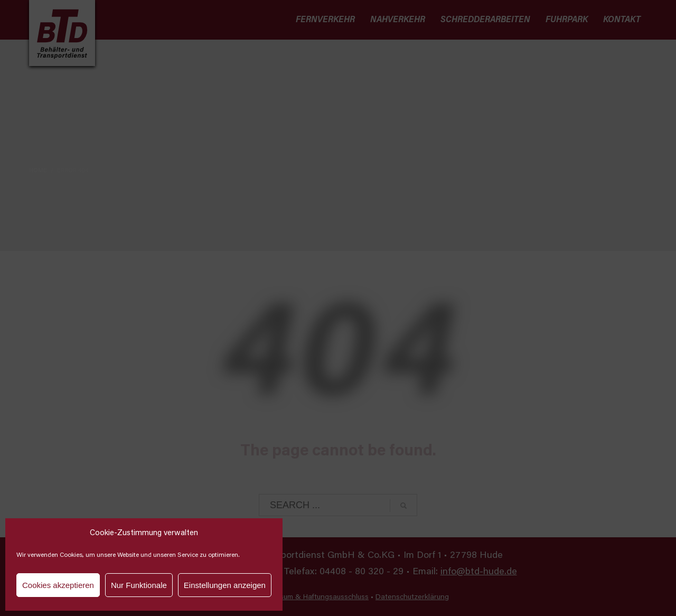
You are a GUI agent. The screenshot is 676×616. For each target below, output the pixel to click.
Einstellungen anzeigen (225, 585)
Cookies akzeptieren (58, 585)
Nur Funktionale (139, 585)
